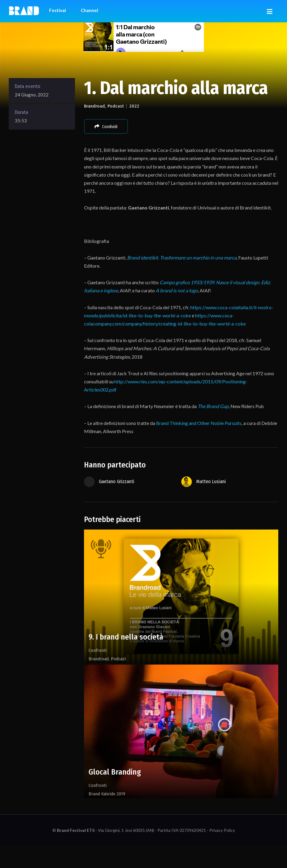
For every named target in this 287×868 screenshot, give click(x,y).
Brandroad (94, 106)
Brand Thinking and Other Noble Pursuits (199, 423)
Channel (89, 10)
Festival (58, 10)
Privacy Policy (222, 830)
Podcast (116, 106)
